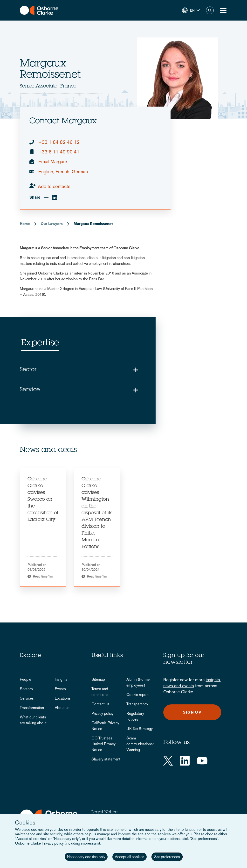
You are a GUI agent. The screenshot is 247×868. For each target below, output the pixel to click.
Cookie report (138, 695)
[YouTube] (202, 761)
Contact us (100, 704)
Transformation (32, 708)
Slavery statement (106, 759)
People (25, 679)
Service (30, 390)
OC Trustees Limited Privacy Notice (103, 744)
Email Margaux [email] (53, 161)
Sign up (192, 712)
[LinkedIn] (185, 761)
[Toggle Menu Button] (223, 10)
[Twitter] (168, 761)
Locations (63, 698)
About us (62, 708)
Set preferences (167, 857)
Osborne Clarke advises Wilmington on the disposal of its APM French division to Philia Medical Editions (97, 513)
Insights (61, 679)
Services (27, 698)
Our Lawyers (52, 224)
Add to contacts (54, 186)
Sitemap (98, 679)
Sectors (26, 689)
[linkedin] (55, 198)
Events (60, 689)
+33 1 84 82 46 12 (59, 142)
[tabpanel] (43, 528)
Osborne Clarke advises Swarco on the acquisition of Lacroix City (43, 500)
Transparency (137, 704)
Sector (28, 370)
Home (25, 224)
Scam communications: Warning (140, 744)
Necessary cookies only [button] (86, 857)
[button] (191, 10)
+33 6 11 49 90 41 (59, 152)
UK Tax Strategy (140, 729)
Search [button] (210, 10)
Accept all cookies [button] (130, 857)
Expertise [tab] (40, 343)
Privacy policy (102, 713)
